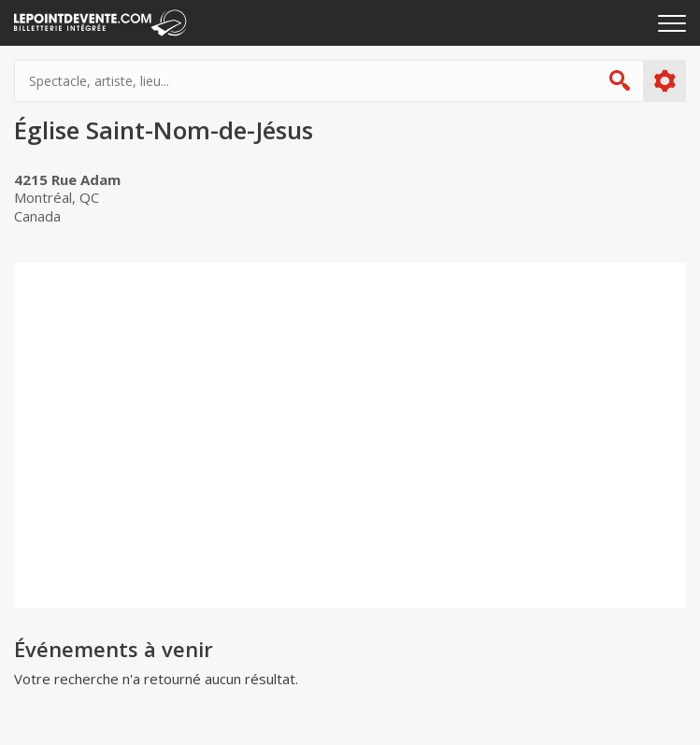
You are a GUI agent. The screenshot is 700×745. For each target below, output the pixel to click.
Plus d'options (664, 81)
